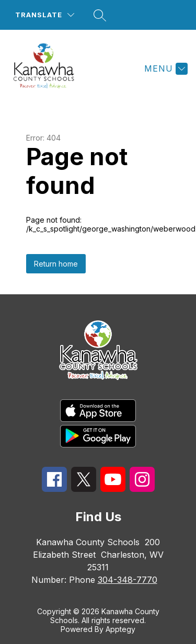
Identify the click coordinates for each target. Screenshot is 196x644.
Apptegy (120, 629)
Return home (56, 264)
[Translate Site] (45, 15)
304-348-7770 (128, 580)
